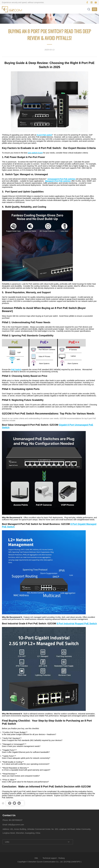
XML (36, 858)
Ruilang (61, 858)
